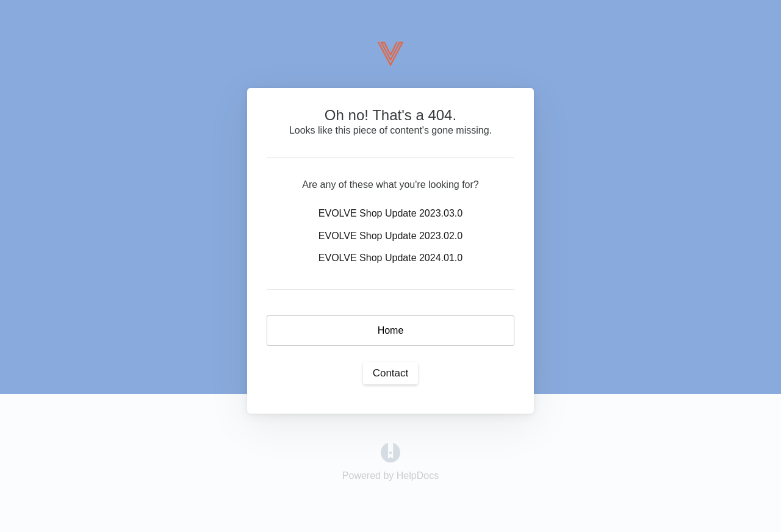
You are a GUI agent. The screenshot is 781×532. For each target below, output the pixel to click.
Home (391, 330)
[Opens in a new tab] (390, 452)
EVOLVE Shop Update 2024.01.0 (390, 258)
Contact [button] (391, 373)
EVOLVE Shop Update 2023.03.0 (390, 213)
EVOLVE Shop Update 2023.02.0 (390, 236)
